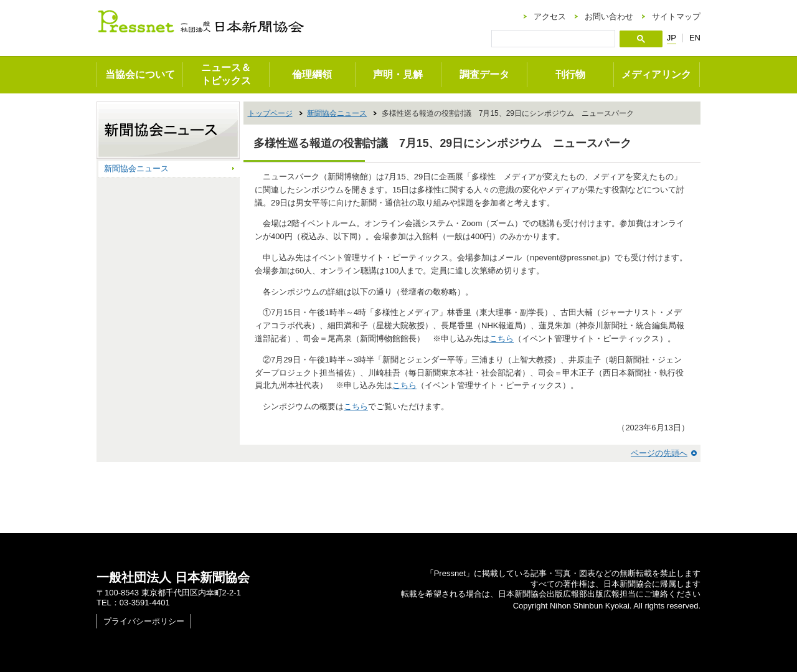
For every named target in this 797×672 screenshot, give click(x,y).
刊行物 (570, 74)
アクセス (550, 17)
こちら (502, 338)
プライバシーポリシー (144, 621)
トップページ (270, 113)
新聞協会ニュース (337, 113)
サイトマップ (676, 17)
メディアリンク (656, 74)
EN (695, 38)
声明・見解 (398, 74)
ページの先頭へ (659, 453)
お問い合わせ (609, 17)
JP (672, 38)
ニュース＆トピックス (226, 74)
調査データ (484, 74)
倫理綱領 (312, 74)
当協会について (140, 74)
